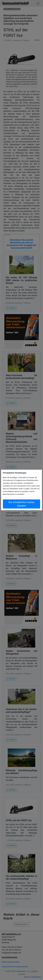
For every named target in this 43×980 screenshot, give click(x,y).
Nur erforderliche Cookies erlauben (21, 504)
